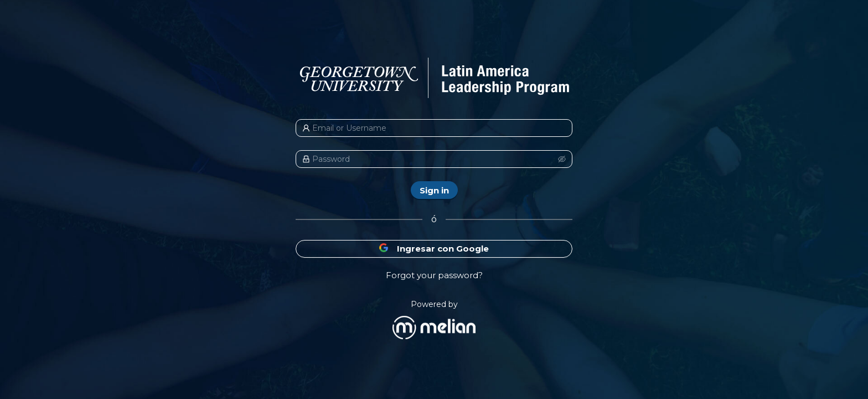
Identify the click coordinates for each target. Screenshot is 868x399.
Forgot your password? (434, 275)
